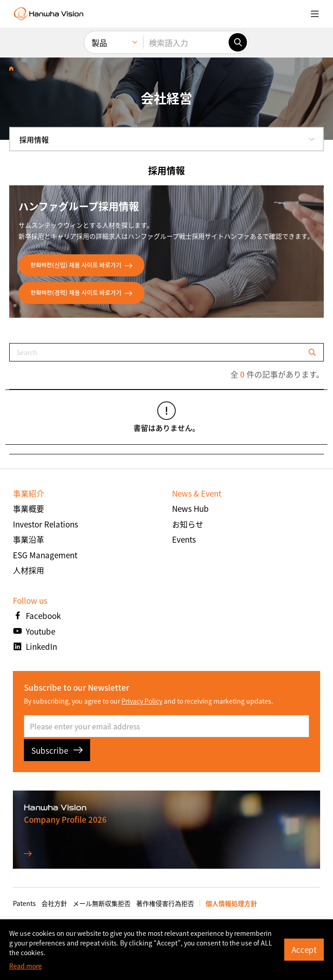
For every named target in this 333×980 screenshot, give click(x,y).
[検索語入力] (186, 42)
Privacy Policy (142, 701)
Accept (304, 949)
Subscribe (57, 750)
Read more (26, 966)
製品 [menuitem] (99, 43)
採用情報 (34, 139)
